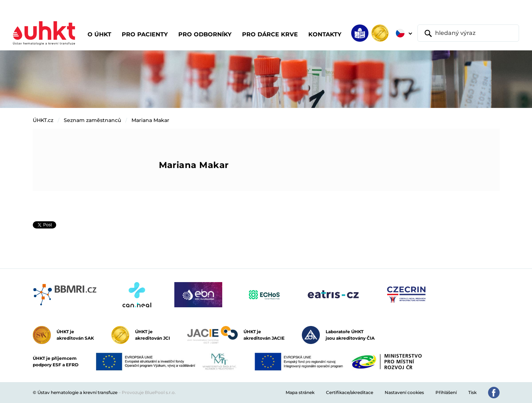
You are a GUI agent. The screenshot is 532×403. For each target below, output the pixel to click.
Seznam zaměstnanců (92, 120)
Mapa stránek (300, 392)
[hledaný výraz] (468, 33)
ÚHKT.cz (43, 120)
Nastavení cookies (404, 392)
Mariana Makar (150, 120)
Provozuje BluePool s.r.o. (149, 392)
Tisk (472, 392)
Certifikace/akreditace (350, 392)
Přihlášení (446, 392)
